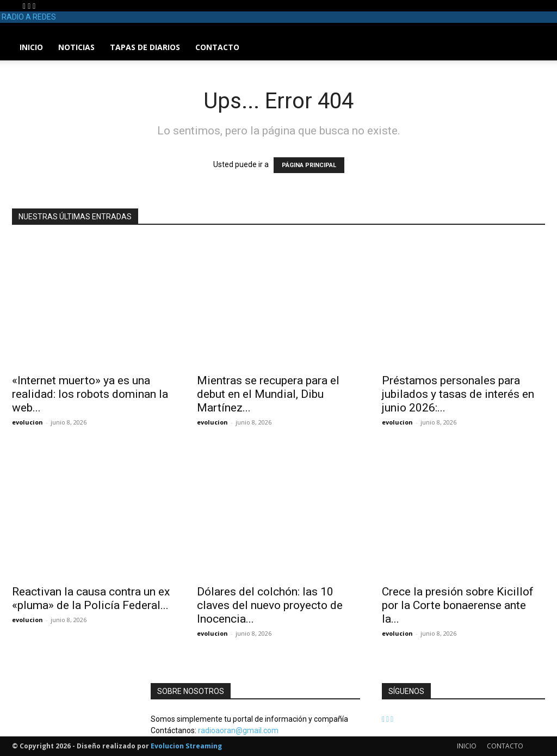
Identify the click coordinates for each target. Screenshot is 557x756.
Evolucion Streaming (186, 746)
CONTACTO (217, 47)
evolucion (27, 422)
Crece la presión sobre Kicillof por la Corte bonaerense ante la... (458, 605)
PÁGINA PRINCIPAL (309, 165)
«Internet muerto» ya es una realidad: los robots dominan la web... (90, 394)
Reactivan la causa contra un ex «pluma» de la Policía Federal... (91, 598)
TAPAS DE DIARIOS (145, 47)
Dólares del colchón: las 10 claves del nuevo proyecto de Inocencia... (270, 605)
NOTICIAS (76, 47)
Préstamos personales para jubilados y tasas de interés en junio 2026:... (458, 394)
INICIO (31, 47)
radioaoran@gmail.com (238, 730)
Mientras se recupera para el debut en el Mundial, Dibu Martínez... (268, 394)
